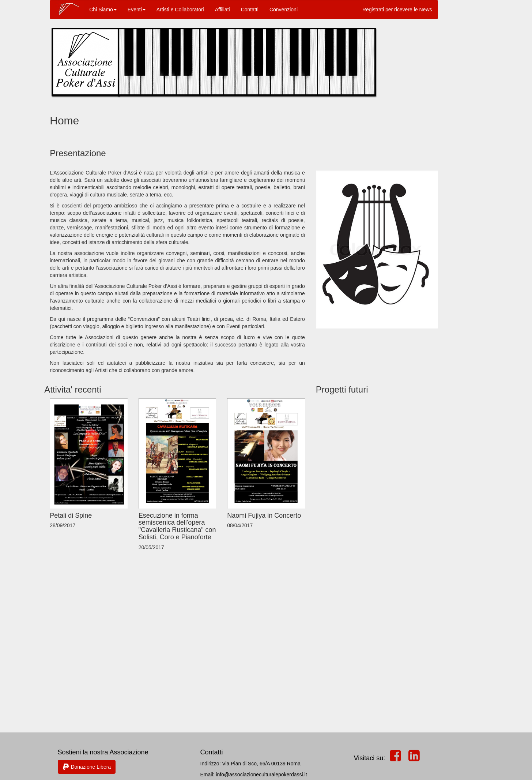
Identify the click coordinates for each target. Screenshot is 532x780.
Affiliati (222, 10)
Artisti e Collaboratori (180, 10)
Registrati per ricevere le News (397, 10)
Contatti (250, 10)
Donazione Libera (87, 767)
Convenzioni (284, 10)
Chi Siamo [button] (103, 10)
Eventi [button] (137, 10)
